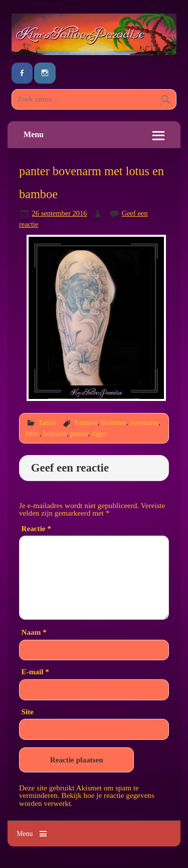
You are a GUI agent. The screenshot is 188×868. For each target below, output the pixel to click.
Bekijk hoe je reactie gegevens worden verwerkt (87, 799)
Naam (34, 632)
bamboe (86, 422)
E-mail (35, 672)
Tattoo (47, 422)
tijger (99, 433)
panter (79, 433)
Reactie (36, 528)
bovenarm (144, 422)
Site (28, 712)
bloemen (114, 422)
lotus (33, 433)
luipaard (55, 433)
